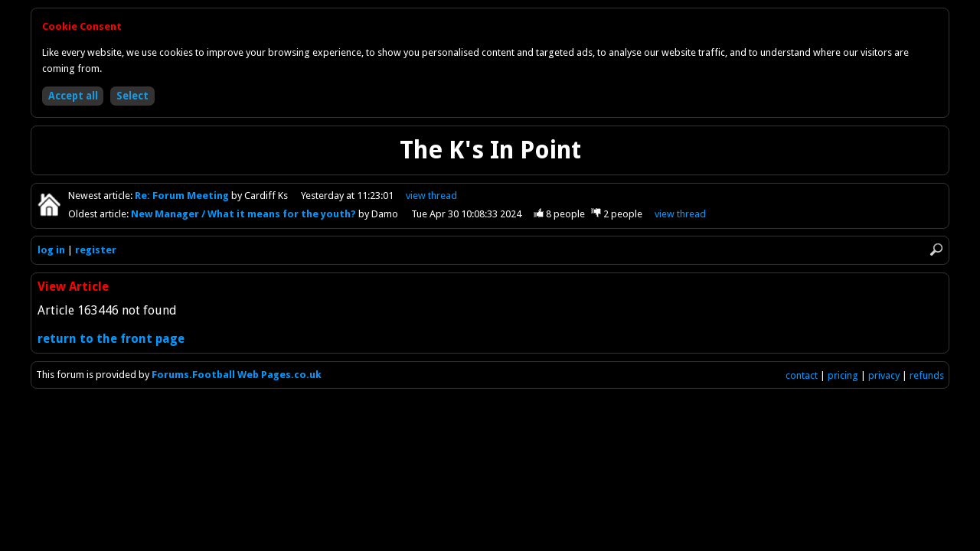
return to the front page (111, 339)
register (96, 250)
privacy (884, 375)
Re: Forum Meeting (183, 196)
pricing (843, 375)
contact (802, 375)
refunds (927, 375)
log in (51, 250)
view (431, 196)
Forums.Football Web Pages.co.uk (237, 375)
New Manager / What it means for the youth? (245, 214)
